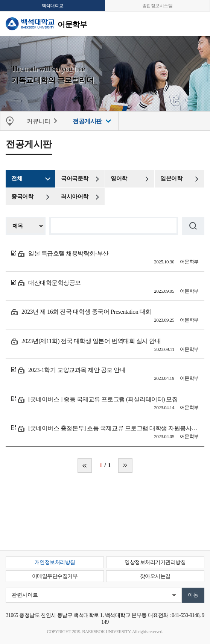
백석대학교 (53, 6)
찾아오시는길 (155, 576)
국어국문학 (75, 178)
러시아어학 (75, 197)
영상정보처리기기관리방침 (155, 562)
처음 (85, 466)
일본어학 (171, 178)
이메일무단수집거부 (55, 576)
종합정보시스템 (157, 6)
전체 (17, 178)
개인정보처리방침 (55, 562)
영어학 (119, 178)
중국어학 (22, 197)
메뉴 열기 (199, 24)
